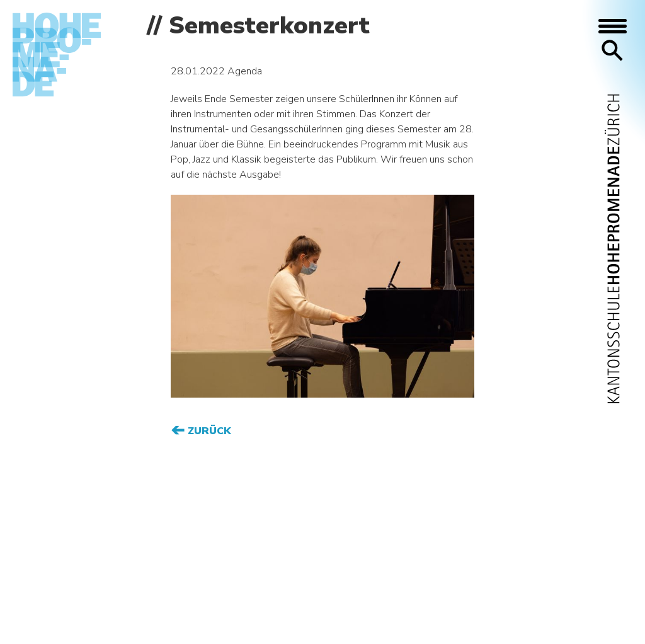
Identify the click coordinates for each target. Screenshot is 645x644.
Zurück (208, 431)
